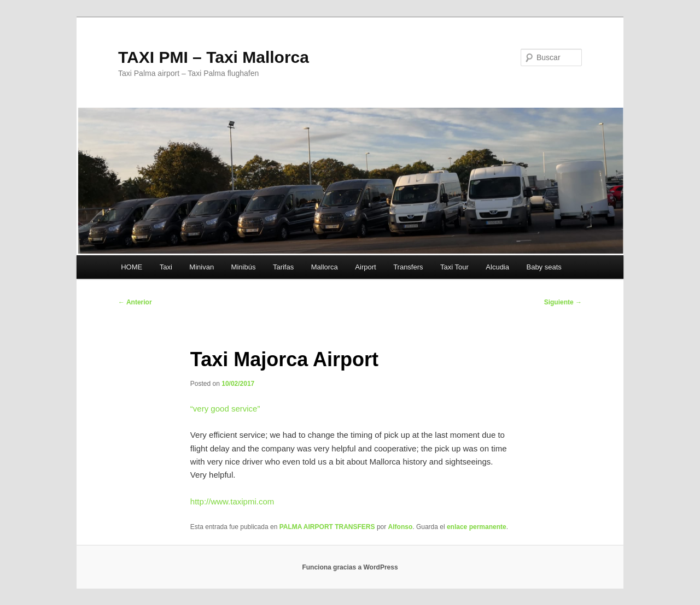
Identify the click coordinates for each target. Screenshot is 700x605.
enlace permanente (477, 527)
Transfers (408, 267)
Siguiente (563, 302)
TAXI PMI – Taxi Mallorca (214, 57)
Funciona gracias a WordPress (350, 567)
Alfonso (401, 527)
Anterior (135, 302)
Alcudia (497, 267)
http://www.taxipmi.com (232, 501)
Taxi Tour (454, 267)
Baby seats (544, 267)
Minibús (244, 267)
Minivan (202, 267)
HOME (132, 267)
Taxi (166, 267)
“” (225, 409)
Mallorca (325, 267)
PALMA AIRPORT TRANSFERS (327, 527)
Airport (365, 267)
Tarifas (283, 267)
